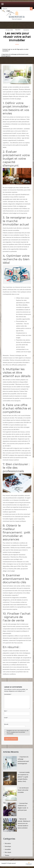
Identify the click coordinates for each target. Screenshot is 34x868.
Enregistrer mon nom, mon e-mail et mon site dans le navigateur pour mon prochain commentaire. (18, 732)
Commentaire (8, 694)
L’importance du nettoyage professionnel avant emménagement (15, 55)
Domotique (8, 846)
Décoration (8, 843)
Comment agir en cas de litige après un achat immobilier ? (15, 50)
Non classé (8, 852)
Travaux (7, 855)
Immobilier (26, 30)
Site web (6, 724)
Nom (6, 711)
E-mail (6, 718)
